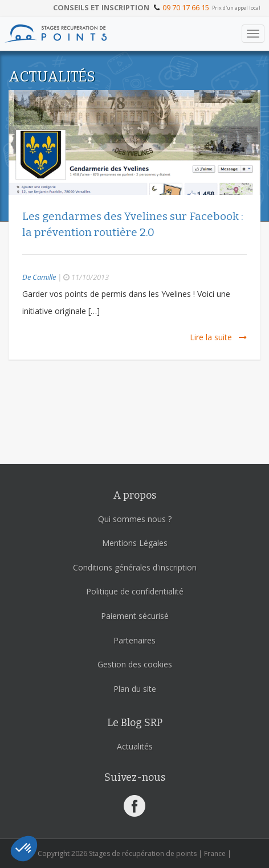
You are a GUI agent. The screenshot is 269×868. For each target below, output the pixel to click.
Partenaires (134, 640)
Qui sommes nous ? (135, 519)
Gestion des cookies (135, 664)
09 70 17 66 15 (186, 7)
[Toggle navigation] (253, 34)
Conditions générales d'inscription (135, 567)
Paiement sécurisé (135, 616)
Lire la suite (218, 337)
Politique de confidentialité (135, 591)
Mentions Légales (135, 543)
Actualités (135, 746)
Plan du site (135, 689)
